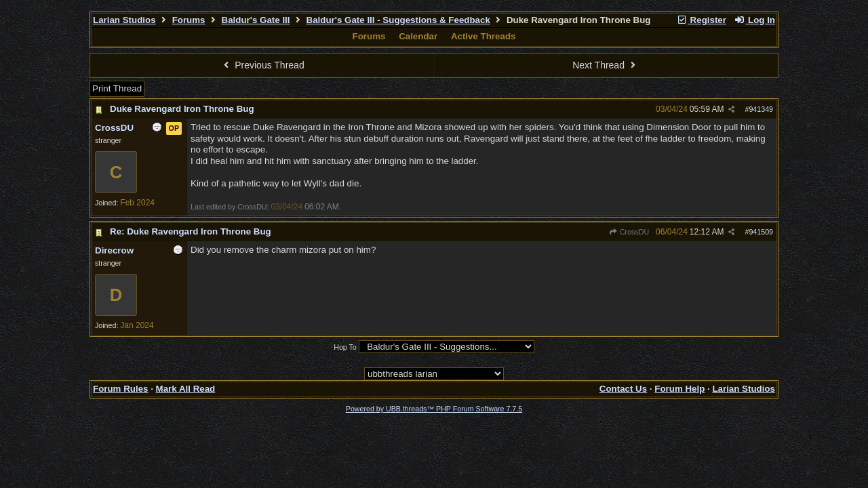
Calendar (418, 36)
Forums (189, 20)
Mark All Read (186, 389)
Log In (755, 20)
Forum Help (679, 389)
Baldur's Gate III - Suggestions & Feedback (398, 20)
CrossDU (629, 232)
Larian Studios (124, 20)
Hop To (345, 347)
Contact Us (623, 389)
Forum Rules (120, 389)
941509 (761, 232)
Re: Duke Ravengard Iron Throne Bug (191, 231)
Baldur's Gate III (256, 20)
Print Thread (117, 88)
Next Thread (606, 65)
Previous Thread (262, 65)
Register (701, 20)
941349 (761, 109)
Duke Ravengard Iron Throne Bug (182, 109)
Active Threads (484, 36)
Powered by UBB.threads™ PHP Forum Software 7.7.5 (434, 409)
